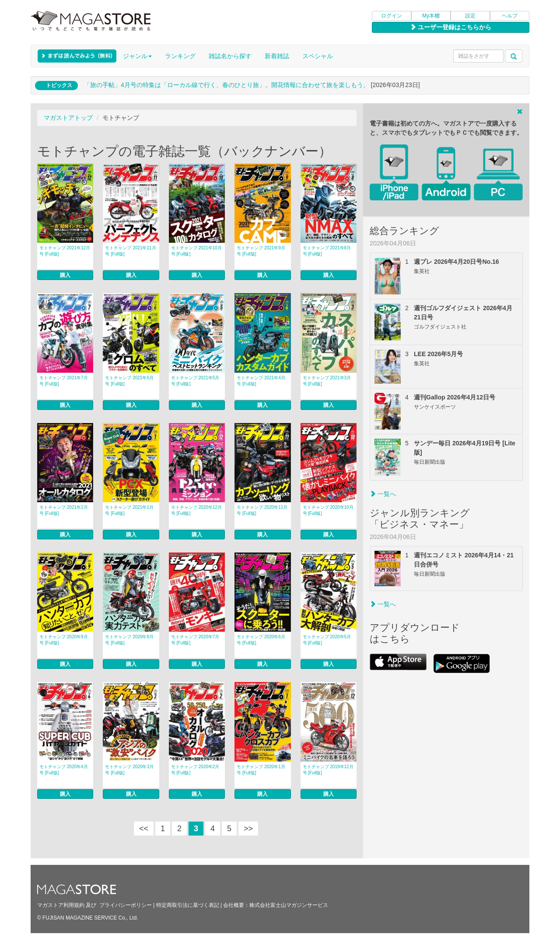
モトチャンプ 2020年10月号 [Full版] (328, 510)
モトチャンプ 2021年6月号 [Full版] (129, 381)
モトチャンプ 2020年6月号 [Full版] (261, 640)
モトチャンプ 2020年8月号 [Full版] (129, 640)
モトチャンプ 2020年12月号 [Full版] (196, 510)
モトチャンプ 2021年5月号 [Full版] (195, 381)
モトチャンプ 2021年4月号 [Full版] (261, 381)
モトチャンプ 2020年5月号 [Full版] (327, 640)
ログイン (392, 16)
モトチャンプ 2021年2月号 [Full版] (64, 510)
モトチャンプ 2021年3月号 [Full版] (327, 381)
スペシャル (318, 56)
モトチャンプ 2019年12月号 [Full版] (328, 770)
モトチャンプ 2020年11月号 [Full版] (262, 510)
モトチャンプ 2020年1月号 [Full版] (261, 770)
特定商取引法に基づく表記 (188, 905)
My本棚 (431, 16)
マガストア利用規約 (61, 905)
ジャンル (137, 56)
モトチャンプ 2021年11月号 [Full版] (130, 251)
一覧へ (383, 494)
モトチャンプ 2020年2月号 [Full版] (195, 770)
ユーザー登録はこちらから (451, 27)
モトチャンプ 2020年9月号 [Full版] (64, 640)
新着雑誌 (277, 56)
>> (248, 829)
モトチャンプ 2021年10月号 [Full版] (196, 251)
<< (144, 829)
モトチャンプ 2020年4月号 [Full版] (64, 770)
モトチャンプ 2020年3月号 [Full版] (129, 770)
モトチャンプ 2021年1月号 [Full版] (129, 510)
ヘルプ (510, 16)
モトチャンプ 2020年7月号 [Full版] (195, 640)
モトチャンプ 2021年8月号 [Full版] (327, 251)
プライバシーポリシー (126, 905)
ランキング (180, 56)
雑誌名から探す (230, 56)
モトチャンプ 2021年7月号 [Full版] (64, 381)
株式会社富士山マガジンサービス (289, 905)
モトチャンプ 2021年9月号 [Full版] (261, 251)
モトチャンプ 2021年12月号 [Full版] (65, 251)
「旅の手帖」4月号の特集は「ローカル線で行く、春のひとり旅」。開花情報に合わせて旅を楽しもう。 (227, 85)
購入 (65, 275)
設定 (470, 16)
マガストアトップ (68, 118)
